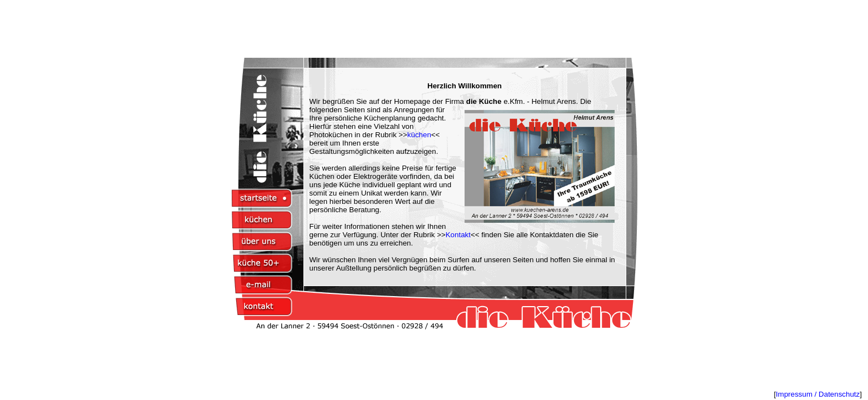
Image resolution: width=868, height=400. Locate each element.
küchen (419, 135)
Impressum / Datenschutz (818, 394)
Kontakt (458, 235)
